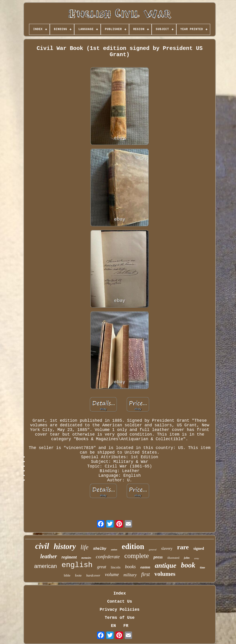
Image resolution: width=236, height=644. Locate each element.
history (65, 546)
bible (67, 575)
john (187, 558)
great (102, 567)
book (188, 565)
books (130, 567)
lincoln (116, 567)
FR (126, 626)
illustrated (173, 558)
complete (137, 556)
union (114, 549)
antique (166, 565)
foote (78, 575)
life (84, 547)
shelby (100, 549)
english (77, 565)
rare (183, 547)
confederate (108, 557)
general (153, 549)
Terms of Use (120, 618)
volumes (165, 574)
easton (145, 567)
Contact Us (120, 601)
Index (120, 593)
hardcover (93, 575)
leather (49, 556)
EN (113, 626)
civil (42, 546)
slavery (167, 548)
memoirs (86, 558)
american (46, 566)
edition (133, 546)
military (130, 575)
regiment (69, 557)
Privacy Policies (120, 610)
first (146, 574)
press (158, 557)
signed (199, 548)
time (202, 568)
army (197, 558)
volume (112, 574)
